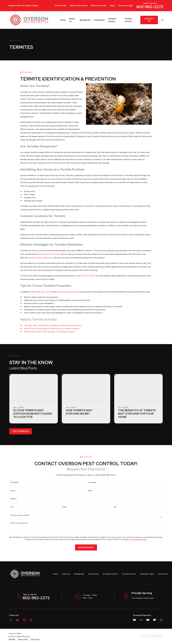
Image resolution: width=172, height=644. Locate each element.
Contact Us (149, 20)
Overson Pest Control (50, 254)
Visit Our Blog (21, 431)
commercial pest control (67, 292)
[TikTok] (31, 620)
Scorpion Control (110, 574)
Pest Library (61, 6)
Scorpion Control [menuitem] (112, 20)
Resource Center (99, 6)
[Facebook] (11, 620)
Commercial (93, 574)
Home (55, 574)
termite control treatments (41, 258)
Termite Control (129, 574)
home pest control (44, 292)
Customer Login (125, 6)
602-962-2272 (150, 7)
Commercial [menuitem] (99, 20)
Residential (79, 574)
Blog (112, 6)
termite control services (85, 276)
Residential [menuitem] (85, 20)
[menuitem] (12, 639)
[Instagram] (24, 620)
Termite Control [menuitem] (128, 20)
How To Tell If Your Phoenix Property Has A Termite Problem (52, 329)
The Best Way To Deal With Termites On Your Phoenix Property (53, 325)
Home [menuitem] (63, 20)
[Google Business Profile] (17, 620)
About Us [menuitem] (72, 20)
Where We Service (79, 6)
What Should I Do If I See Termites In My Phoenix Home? (50, 332)
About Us (66, 574)
